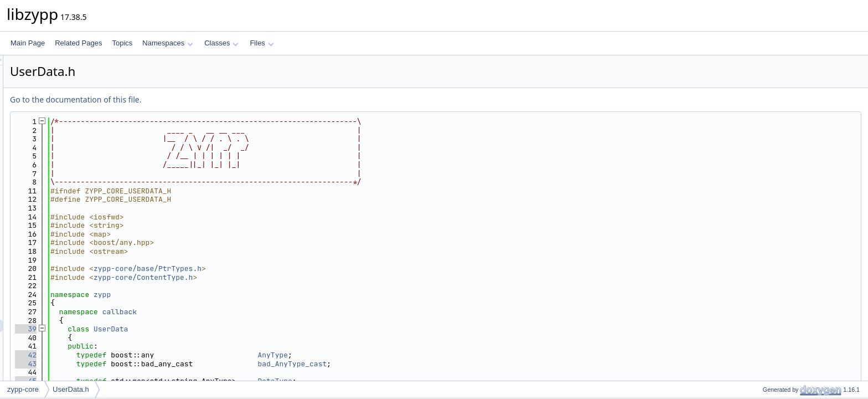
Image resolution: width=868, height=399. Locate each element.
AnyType (411, 355)
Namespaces (167, 43)
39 (164, 329)
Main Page (28, 43)
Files (262, 43)
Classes (221, 43)
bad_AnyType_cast (430, 364)
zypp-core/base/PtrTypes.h (286, 268)
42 (164, 355)
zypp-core (23, 389)
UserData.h (71, 389)
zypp (241, 295)
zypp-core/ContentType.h (281, 277)
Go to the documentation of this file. (214, 99)
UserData (249, 329)
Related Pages (78, 43)
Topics (122, 43)
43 (164, 364)
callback (258, 312)
